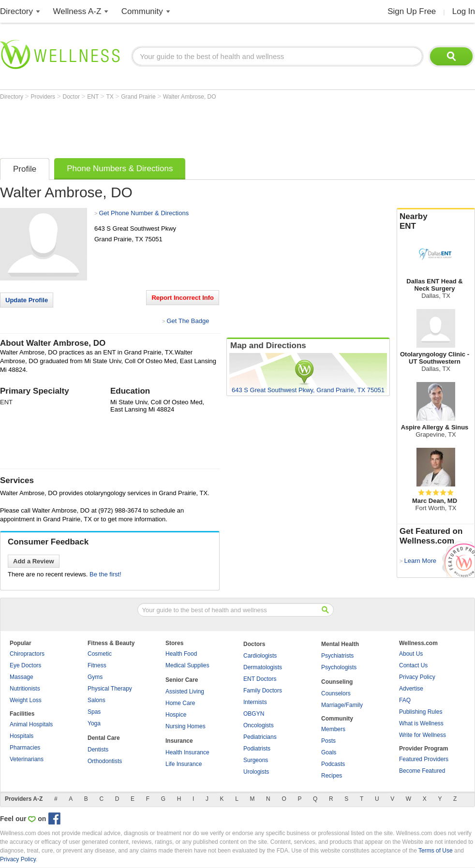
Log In (464, 11)
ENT (94, 97)
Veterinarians (27, 759)
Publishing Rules (421, 712)
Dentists (98, 750)
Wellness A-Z (77, 11)
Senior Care (182, 680)
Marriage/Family (342, 705)
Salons (96, 700)
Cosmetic (100, 654)
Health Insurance (187, 752)
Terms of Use (436, 851)
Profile (25, 169)
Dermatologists (263, 667)
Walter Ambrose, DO (190, 97)
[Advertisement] (176, 127)
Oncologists (259, 725)
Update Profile (27, 300)
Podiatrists (257, 749)
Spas (94, 712)
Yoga (94, 723)
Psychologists (339, 667)
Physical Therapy (110, 689)
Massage (22, 677)
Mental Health (340, 644)
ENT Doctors (260, 679)
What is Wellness (421, 723)
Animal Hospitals (31, 724)
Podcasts (333, 764)
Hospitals (22, 736)
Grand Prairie (139, 97)
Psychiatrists (337, 656)
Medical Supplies (187, 665)
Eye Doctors (25, 665)
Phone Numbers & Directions (120, 169)
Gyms (95, 677)
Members (333, 729)
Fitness (97, 665)
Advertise (411, 689)
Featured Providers (424, 759)
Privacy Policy (417, 677)
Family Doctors (263, 691)
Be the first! (105, 574)
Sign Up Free (412, 11)
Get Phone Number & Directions (144, 213)
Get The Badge (188, 321)
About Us (411, 654)
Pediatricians (260, 737)
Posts (328, 741)
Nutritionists (25, 689)
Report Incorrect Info (183, 298)
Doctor (72, 97)
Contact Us (413, 665)
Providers (44, 97)
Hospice (176, 715)
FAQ (405, 700)
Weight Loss (26, 700)
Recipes (332, 776)
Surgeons (256, 760)
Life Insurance (184, 764)
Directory (16, 11)
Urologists (256, 772)
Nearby (436, 221)
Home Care (180, 703)
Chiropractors (27, 654)
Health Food (181, 654)
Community (142, 11)
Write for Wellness (423, 735)
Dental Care (104, 738)
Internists (255, 702)
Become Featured (422, 771)
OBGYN (254, 714)
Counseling (337, 682)
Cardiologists (260, 656)
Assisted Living (185, 691)
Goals (329, 752)
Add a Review (34, 561)
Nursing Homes (186, 726)
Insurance (179, 741)
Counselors (336, 693)
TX (111, 97)
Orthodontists (105, 761)
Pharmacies (25, 748)
